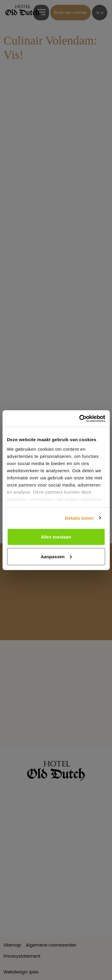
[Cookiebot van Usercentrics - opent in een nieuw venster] (80, 418)
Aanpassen (56, 556)
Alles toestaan (56, 537)
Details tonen (79, 518)
